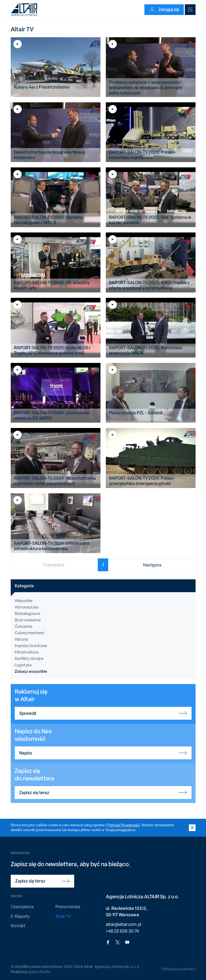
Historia (21, 639)
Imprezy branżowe (31, 646)
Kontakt (18, 926)
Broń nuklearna (28, 620)
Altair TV (63, 916)
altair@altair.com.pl (123, 924)
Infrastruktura (27, 652)
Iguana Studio (39, 972)
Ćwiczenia (24, 626)
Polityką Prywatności (124, 825)
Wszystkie (24, 601)
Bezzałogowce (27, 614)
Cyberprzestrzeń (29, 633)
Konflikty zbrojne (29, 659)
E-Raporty (20, 916)
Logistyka (23, 665)
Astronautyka (27, 607)
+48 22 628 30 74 (122, 931)
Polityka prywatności (179, 969)
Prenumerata (68, 907)
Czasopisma (22, 907)
